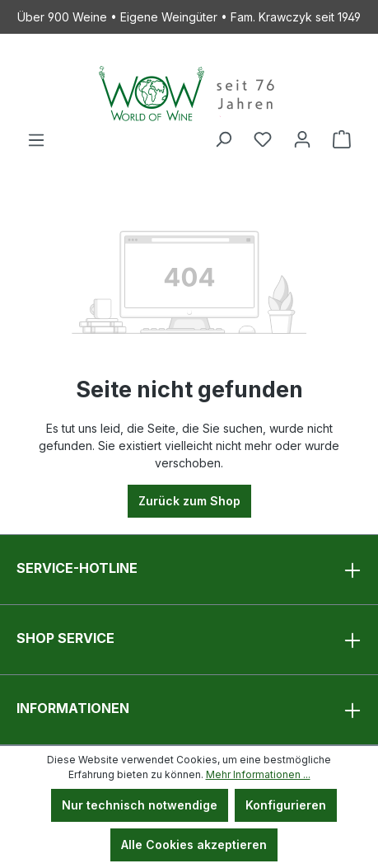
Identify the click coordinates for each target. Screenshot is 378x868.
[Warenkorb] (342, 139)
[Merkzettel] (263, 139)
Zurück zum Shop (189, 501)
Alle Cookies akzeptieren (194, 845)
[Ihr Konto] (302, 139)
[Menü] (36, 140)
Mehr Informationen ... (258, 774)
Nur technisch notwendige (140, 805)
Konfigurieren (286, 805)
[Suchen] (223, 139)
